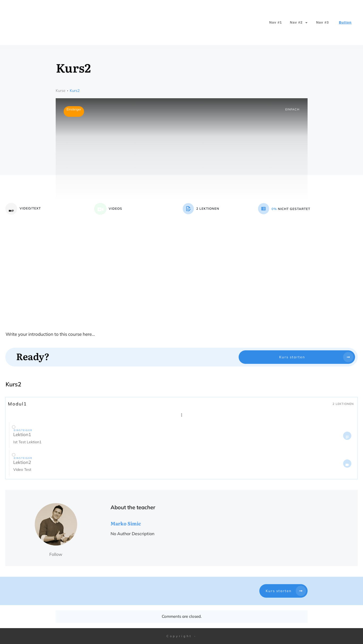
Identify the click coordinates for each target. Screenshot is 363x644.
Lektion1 (22, 434)
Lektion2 (22, 462)
